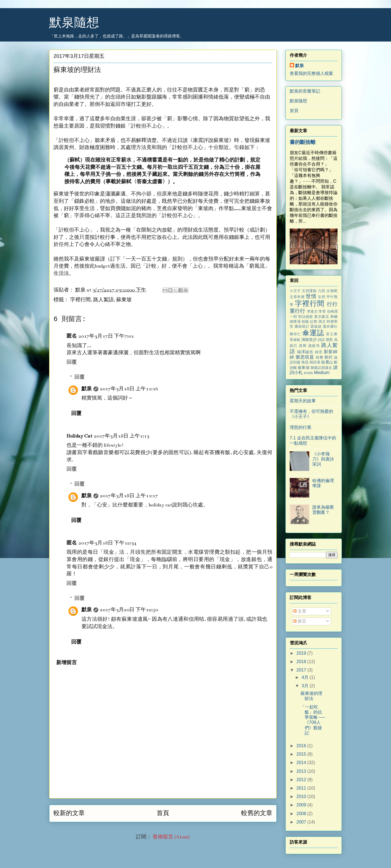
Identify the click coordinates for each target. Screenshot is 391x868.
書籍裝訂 (302, 326)
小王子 (295, 291)
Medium (322, 373)
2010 (302, 796)
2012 (302, 780)
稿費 (320, 357)
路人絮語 (103, 300)
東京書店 (321, 317)
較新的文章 (69, 813)
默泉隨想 (74, 22)
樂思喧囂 (305, 357)
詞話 (321, 340)
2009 (302, 805)
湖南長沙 (309, 340)
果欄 (334, 317)
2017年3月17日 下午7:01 (106, 336)
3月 (306, 686)
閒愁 (329, 340)
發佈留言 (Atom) (171, 837)
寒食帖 (295, 340)
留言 (300, 621)
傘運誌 (313, 333)
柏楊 (305, 321)
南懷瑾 (295, 321)
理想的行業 (301, 427)
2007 (302, 822)
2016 (302, 746)
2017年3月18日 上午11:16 (129, 389)
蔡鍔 (329, 357)
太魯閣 (332, 291)
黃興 (303, 346)
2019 (302, 653)
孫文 (322, 321)
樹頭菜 (315, 362)
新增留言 (67, 663)
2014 (302, 763)
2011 (302, 788)
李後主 (312, 311)
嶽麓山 (327, 362)
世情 (311, 296)
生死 (322, 297)
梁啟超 (316, 326)
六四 (322, 291)
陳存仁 (295, 334)
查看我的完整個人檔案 (311, 73)
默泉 (87, 389)
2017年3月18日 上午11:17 (129, 496)
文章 (300, 611)
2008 (302, 814)
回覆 (72, 362)
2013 (302, 771)
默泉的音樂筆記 (305, 91)
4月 (306, 677)
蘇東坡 (124, 300)
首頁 (163, 813)
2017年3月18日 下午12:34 (108, 543)
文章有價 (297, 297)
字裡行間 (80, 300)
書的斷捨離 (303, 142)
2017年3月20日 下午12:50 (129, 610)
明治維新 (305, 317)
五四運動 (309, 291)
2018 (302, 662)
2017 (302, 670)
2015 (302, 754)
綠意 (319, 352)
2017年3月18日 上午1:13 (122, 436)
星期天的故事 (303, 401)
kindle (308, 373)
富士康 (332, 334)
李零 (322, 311)
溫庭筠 (314, 346)
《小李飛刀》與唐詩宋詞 (323, 459)
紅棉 (314, 321)
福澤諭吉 (305, 352)
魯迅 (305, 362)
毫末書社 (330, 326)
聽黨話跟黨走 (321, 368)
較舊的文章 (257, 813)
